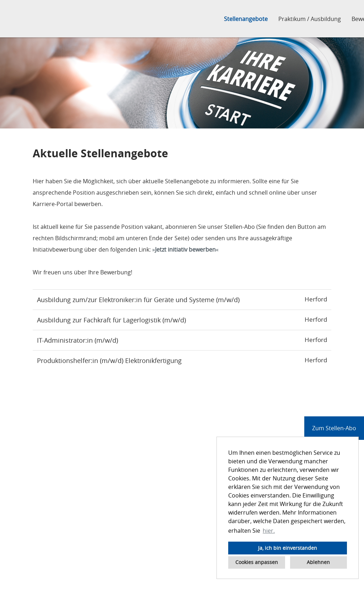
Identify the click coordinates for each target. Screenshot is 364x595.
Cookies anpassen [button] (257, 562)
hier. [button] (269, 531)
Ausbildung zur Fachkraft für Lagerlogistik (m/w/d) (111, 320)
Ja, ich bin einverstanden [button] (288, 548)
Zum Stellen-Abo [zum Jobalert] (334, 428)
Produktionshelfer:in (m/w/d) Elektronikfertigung (109, 360)
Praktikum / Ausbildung (310, 19)
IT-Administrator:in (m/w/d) (77, 340)
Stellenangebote (246, 19)
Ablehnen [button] (318, 562)
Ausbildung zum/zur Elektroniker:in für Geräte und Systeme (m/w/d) (138, 300)
